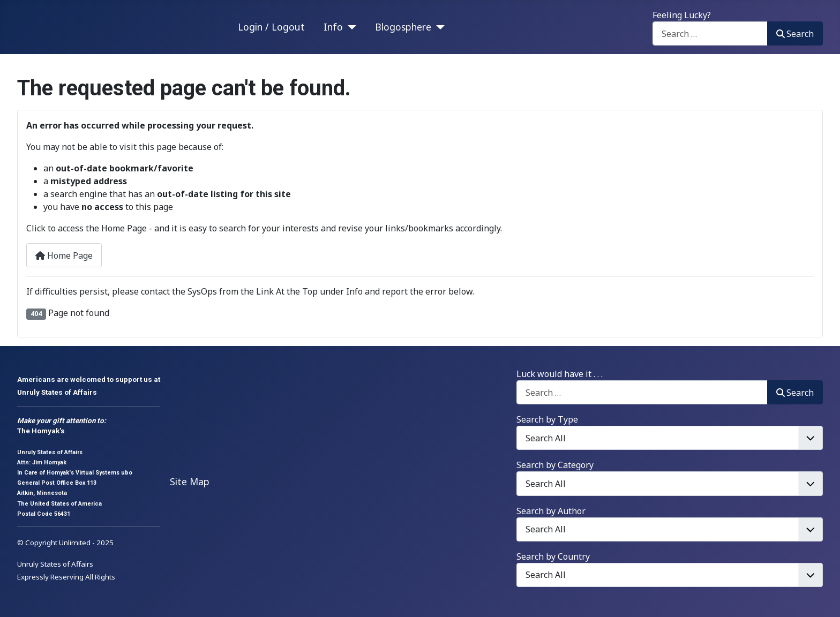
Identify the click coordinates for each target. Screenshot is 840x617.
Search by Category (555, 465)
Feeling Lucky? (682, 15)
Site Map (190, 481)
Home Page (64, 255)
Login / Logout (271, 27)
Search (795, 34)
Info (333, 27)
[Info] (350, 27)
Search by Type (547, 419)
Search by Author (551, 511)
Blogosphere (403, 27)
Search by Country (553, 556)
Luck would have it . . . (560, 374)
